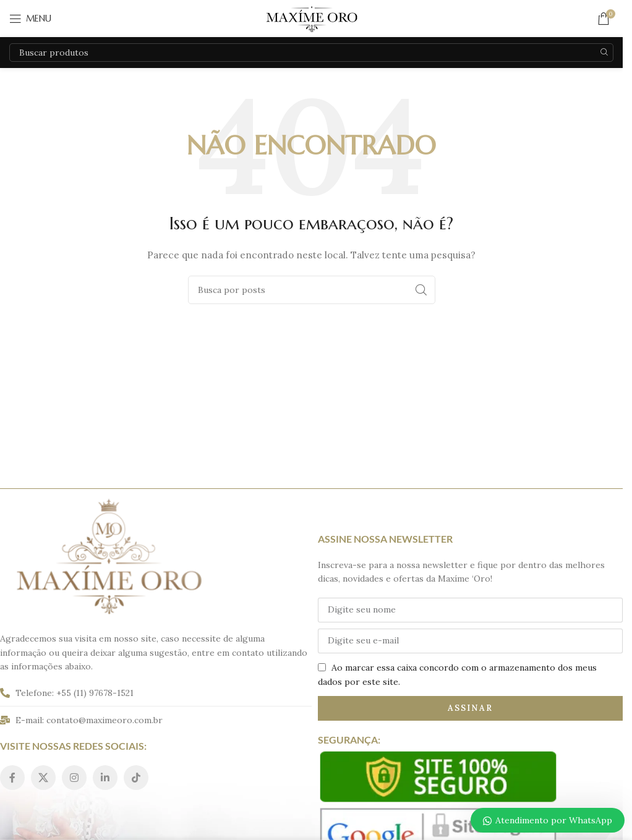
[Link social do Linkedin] (105, 778)
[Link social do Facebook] (12, 778)
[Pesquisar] (311, 53)
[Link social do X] (43, 778)
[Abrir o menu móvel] (30, 19)
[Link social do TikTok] (136, 778)
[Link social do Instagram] (74, 778)
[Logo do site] (312, 18)
